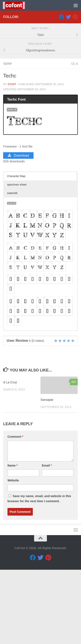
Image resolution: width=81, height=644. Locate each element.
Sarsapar (47, 474)
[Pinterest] (75, 91)
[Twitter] (68, 91)
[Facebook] (62, 91)
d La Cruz (10, 456)
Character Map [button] (16, 250)
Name (12, 540)
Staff (12, 158)
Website (13, 555)
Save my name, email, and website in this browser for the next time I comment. (39, 573)
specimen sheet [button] (17, 259)
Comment (15, 511)
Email (47, 540)
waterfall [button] (12, 267)
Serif (8, 138)
